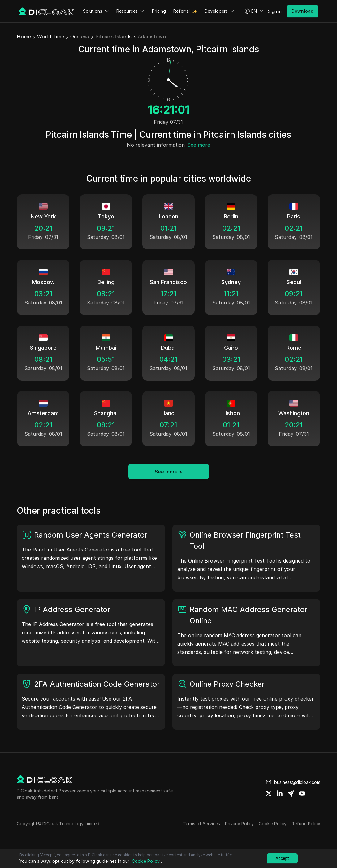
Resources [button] (130, 11)
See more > (168, 472)
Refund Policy (306, 824)
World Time (51, 37)
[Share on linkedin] (280, 793)
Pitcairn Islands (113, 37)
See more (199, 145)
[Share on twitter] (269, 793)
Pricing (159, 11)
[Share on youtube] (302, 793)
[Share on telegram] (291, 793)
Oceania (80, 37)
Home (24, 37)
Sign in (275, 11)
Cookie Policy (273, 824)
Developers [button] (220, 11)
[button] (254, 11)
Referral (181, 11)
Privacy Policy (239, 824)
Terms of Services (201, 824)
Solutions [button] (96, 11)
